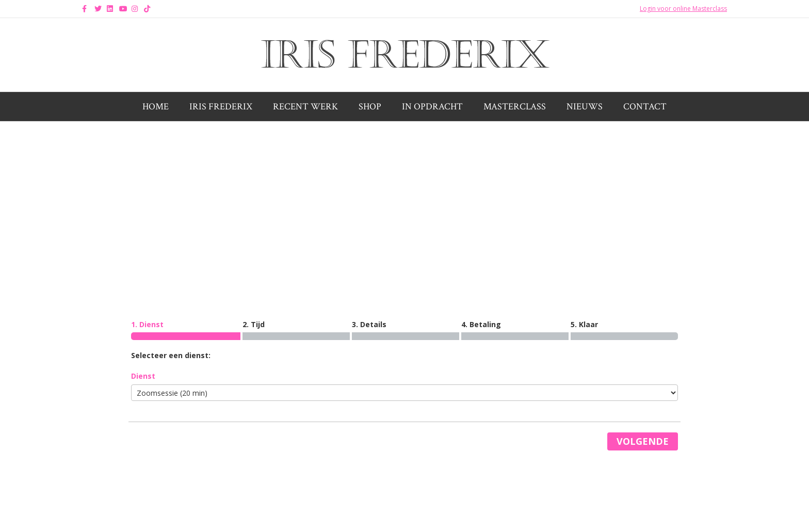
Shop (370, 107)
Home (156, 107)
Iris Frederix (221, 107)
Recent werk (305, 107)
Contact (645, 107)
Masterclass (515, 107)
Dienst (143, 376)
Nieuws (585, 107)
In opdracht (432, 107)
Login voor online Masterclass (683, 9)
